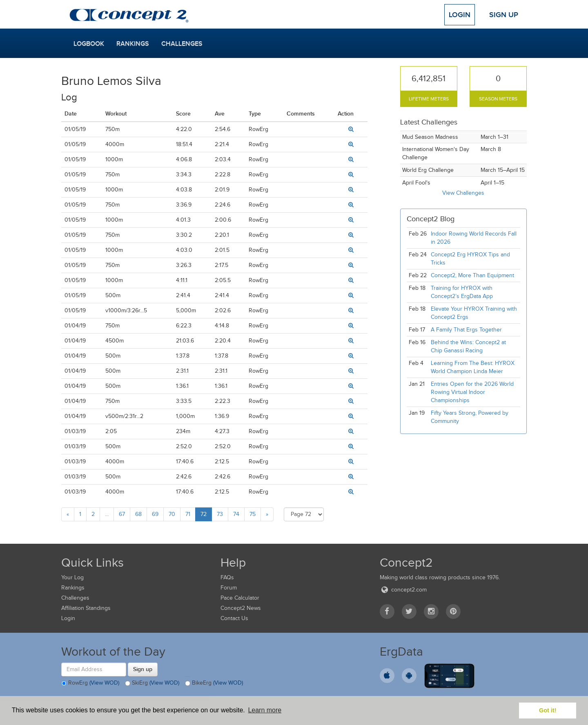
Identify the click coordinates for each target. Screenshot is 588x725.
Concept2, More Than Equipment (472, 275)
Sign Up (504, 15)
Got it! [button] (548, 710)
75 (253, 514)
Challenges (182, 44)
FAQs (227, 577)
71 (188, 514)
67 (122, 514)
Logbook (89, 44)
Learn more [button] (265, 710)
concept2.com (403, 590)
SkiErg (152, 683)
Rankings (133, 44)
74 (236, 514)
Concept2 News (241, 608)
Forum (229, 588)
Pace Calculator (240, 598)
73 (220, 514)
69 (155, 514)
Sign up (143, 669)
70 (172, 514)
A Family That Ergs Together (466, 330)
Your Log (72, 577)
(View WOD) (104, 683)
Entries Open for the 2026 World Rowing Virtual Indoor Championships (472, 392)
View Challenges (463, 193)
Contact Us (234, 618)
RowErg (90, 683)
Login (460, 15)
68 (138, 514)
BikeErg (214, 683)
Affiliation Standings (86, 608)
